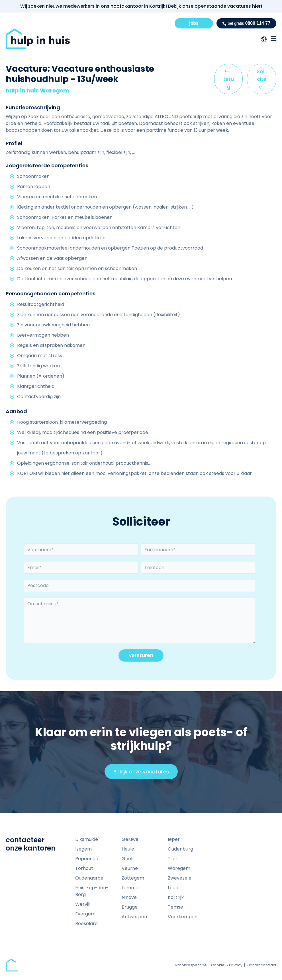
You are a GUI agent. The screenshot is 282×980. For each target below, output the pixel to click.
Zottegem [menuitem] (133, 878)
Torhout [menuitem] (84, 868)
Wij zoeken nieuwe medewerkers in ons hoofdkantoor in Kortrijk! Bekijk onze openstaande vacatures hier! (141, 6)
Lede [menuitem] (173, 888)
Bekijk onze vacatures (144, 773)
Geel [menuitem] (127, 859)
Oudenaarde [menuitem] (89, 878)
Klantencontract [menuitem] (261, 965)
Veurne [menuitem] (130, 868)
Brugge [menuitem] (130, 907)
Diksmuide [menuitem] (87, 839)
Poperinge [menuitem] (87, 859)
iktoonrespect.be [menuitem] (191, 965)
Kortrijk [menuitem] (176, 897)
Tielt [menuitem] (173, 859)
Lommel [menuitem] (131, 888)
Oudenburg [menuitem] (180, 849)
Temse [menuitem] (175, 907)
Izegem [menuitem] (83, 849)
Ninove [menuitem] (129, 897)
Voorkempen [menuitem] (183, 917)
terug (230, 81)
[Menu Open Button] (274, 39)
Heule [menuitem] (128, 849)
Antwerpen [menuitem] (134, 917)
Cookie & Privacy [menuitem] (227, 965)
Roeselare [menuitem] (86, 924)
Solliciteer (262, 79)
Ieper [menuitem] (174, 839)
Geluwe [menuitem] (130, 839)
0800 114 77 (246, 23)
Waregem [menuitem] (179, 868)
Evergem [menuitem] (85, 914)
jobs (194, 23)
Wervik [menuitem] (83, 904)
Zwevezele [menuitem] (180, 878)
